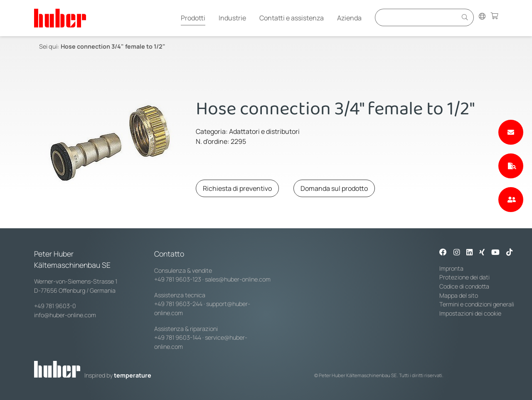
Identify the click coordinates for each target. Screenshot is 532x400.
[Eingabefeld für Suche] (417, 17)
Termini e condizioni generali (477, 304)
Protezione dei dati (464, 277)
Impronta (451, 268)
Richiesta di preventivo (237, 188)
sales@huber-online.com (238, 279)
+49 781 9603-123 (178, 279)
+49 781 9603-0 (55, 306)
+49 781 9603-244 (178, 304)
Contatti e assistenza (292, 18)
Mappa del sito (459, 295)
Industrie (232, 18)
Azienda (349, 18)
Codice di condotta (464, 286)
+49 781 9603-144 (178, 337)
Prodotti (193, 18)
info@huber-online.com (65, 315)
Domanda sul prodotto (334, 188)
